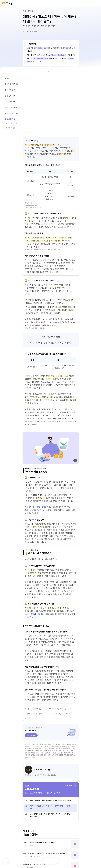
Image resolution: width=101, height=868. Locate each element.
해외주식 (28, 145)
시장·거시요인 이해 (12, 113)
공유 (55, 861)
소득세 (46, 218)
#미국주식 (39, 714)
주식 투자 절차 (10, 90)
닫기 (98, 72)
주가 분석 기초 (10, 96)
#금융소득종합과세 (63, 709)
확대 (75, 460)
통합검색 (93, 3)
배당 (30, 288)
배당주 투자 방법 (12, 124)
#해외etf (27, 719)
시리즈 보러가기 (69, 786)
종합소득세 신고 (43, 507)
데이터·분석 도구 (11, 108)
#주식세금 (38, 709)
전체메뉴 (98, 3)
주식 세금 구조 (10, 119)
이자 (44, 376)
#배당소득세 (28, 714)
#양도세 (68, 714)
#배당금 (59, 714)
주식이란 (30, 11)
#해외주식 (27, 709)
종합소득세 (49, 382)
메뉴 (6, 861)
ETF (31, 154)
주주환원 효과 (11, 128)
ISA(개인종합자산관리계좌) (35, 614)
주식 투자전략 (10, 102)
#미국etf (49, 714)
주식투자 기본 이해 (12, 84)
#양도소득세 (49, 709)
